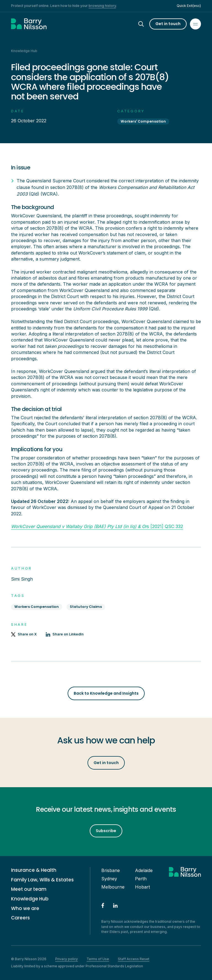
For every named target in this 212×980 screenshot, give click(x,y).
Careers (20, 918)
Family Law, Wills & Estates (42, 880)
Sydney (109, 879)
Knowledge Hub (30, 899)
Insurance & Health (34, 870)
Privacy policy (67, 959)
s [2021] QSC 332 (97, 526)
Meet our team (29, 889)
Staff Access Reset (134, 959)
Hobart (142, 887)
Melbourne (113, 887)
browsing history (102, 6)
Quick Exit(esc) (189, 6)
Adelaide (144, 870)
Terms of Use (98, 959)
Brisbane (111, 870)
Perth (141, 879)
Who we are (25, 909)
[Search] (146, 24)
